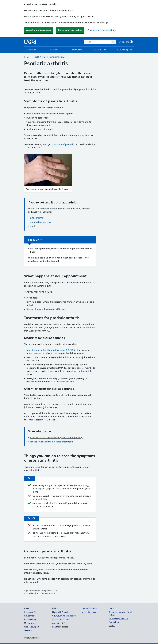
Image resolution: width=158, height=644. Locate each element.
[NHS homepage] (30, 42)
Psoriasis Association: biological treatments (52, 442)
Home (27, 57)
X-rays (30, 309)
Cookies (112, 626)
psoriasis (66, 89)
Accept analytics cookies (38, 30)
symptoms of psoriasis (63, 144)
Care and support (125, 50)
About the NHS (59, 623)
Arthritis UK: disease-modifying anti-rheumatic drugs (57, 438)
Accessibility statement (118, 619)
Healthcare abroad (60, 627)
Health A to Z (32, 50)
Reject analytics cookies (70, 30)
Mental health (100, 50)
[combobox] (97, 42)
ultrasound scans (42, 309)
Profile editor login (88, 612)
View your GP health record (64, 616)
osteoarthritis (37, 218)
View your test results (61, 619)
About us (113, 608)
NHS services (54, 50)
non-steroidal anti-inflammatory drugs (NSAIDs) (51, 350)
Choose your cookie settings (102, 30)
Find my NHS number (61, 612)
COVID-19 (28, 630)
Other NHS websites (89, 608)
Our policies (114, 622)
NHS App (56, 608)
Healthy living (77, 50)
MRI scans (61, 309)
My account (126, 42)
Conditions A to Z (57, 57)
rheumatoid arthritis (40, 222)
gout (33, 226)
